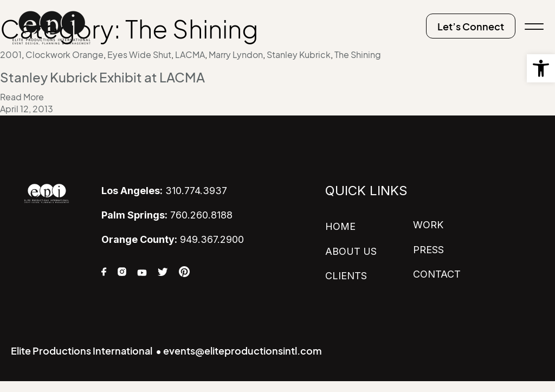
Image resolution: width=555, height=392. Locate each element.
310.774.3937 (164, 191)
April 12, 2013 (27, 109)
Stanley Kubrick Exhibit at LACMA (102, 78)
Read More (22, 97)
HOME (340, 226)
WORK (428, 225)
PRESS (428, 250)
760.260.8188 (167, 215)
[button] (541, 68)
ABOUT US (351, 251)
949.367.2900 (173, 239)
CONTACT (437, 274)
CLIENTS (346, 276)
